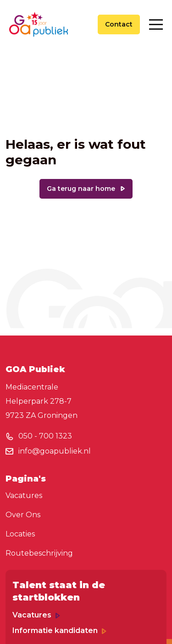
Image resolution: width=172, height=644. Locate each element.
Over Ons (23, 515)
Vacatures (24, 495)
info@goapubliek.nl (55, 451)
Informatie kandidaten (59, 630)
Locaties (20, 534)
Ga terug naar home (81, 189)
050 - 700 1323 (45, 436)
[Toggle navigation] (156, 24)
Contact (119, 24)
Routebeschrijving (39, 553)
